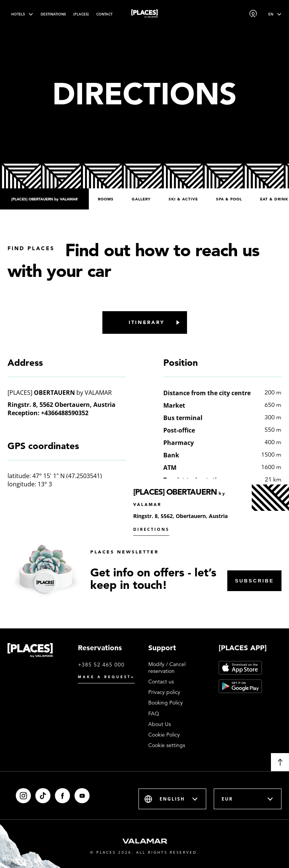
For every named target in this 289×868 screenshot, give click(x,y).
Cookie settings (167, 745)
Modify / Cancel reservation (167, 668)
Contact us (161, 682)
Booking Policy (166, 703)
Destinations (53, 14)
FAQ (154, 714)
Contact (104, 14)
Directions (151, 529)
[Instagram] (23, 796)
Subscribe (254, 581)
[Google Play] (240, 686)
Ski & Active (183, 199)
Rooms (106, 199)
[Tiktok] (43, 796)
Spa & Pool (229, 199)
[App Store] (240, 668)
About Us (160, 724)
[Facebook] (62, 796)
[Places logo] (144, 15)
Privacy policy (164, 692)
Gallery (141, 199)
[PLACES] (81, 14)
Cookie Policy (164, 735)
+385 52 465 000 (101, 665)
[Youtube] (82, 796)
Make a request (106, 677)
